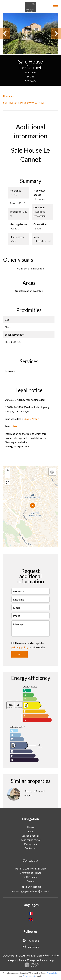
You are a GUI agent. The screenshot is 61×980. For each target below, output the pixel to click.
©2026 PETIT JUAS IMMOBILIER (22, 955)
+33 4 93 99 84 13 (31, 887)
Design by (31, 965)
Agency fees (17, 960)
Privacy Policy (53, 973)
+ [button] (8, 471)
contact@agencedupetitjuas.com (31, 891)
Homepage (9, 96)
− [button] (8, 476)
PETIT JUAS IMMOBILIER (31, 868)
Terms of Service (30, 976)
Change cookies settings (41, 960)
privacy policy (20, 647)
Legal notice (52, 955)
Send (20, 654)
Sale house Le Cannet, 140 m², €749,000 (24, 103)
